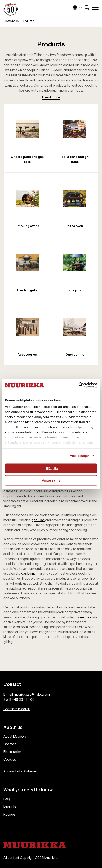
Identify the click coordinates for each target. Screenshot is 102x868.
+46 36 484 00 (23, 700)
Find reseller (12, 752)
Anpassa (51, 480)
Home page (11, 21)
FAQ (7, 799)
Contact (10, 744)
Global (77, 8)
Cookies (10, 760)
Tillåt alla (51, 468)
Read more (51, 97)
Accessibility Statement (21, 771)
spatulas (39, 520)
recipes (86, 617)
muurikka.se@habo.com (32, 695)
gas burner (29, 574)
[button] (87, 8)
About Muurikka (15, 737)
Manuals (10, 807)
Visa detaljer (79, 456)
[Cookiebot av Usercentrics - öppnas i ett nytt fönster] (79, 385)
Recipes (9, 815)
